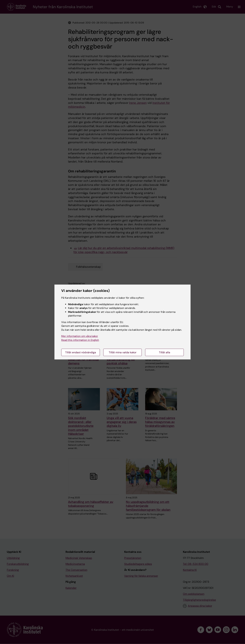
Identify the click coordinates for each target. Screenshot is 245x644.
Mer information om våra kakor (80, 336)
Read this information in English (80, 340)
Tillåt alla (165, 352)
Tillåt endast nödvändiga (81, 352)
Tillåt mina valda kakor (123, 352)
